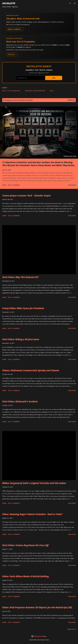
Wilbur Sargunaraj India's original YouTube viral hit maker (34, 483)
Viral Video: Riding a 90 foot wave (21, 339)
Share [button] (4, 185)
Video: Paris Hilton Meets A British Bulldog (25, 576)
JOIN (54, 78)
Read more (72, 185)
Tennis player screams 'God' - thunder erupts (26, 196)
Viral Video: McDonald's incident (20, 401)
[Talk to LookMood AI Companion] (39, 47)
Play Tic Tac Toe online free (11, 91)
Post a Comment (14, 185)
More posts (72, 629)
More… (52, 91)
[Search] (70, 3)
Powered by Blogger (39, 636)
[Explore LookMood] (39, 23)
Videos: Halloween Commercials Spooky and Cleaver (31, 370)
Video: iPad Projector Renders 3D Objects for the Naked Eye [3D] (37, 607)
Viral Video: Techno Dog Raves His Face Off (25, 545)
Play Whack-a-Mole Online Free (35, 91)
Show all (71, 100)
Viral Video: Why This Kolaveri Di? (20, 277)
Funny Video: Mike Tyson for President (23, 308)
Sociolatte (9, 3)
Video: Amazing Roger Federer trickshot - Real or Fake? (32, 514)
